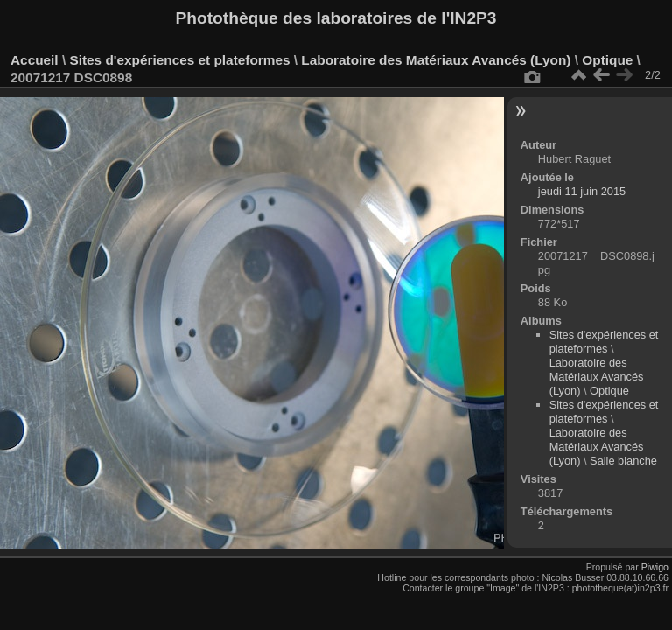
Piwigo (655, 567)
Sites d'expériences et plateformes (179, 60)
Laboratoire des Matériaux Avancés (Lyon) (436, 60)
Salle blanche (623, 461)
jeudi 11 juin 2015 (582, 191)
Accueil (35, 60)
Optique (607, 60)
